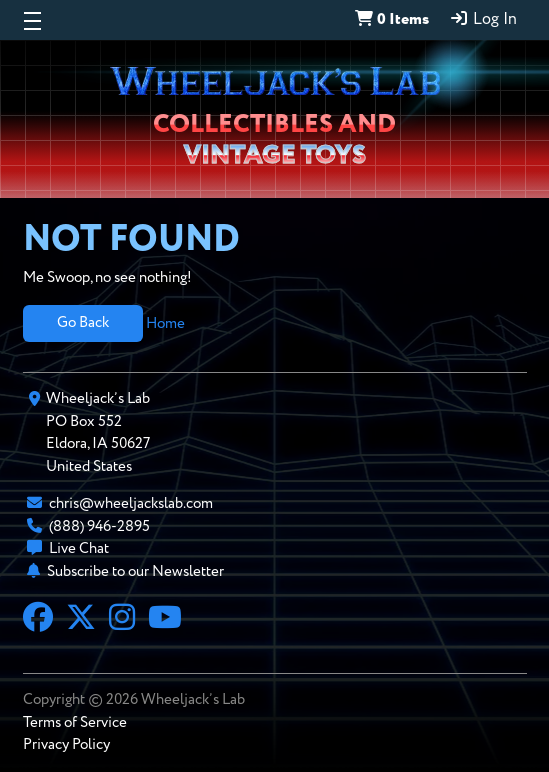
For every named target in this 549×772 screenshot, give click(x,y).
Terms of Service (75, 722)
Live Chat (79, 548)
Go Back (83, 322)
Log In (483, 19)
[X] (81, 620)
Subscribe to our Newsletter (135, 571)
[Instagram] (122, 620)
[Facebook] (38, 620)
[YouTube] (165, 620)
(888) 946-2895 (99, 526)
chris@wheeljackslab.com (131, 503)
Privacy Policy (66, 744)
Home (165, 322)
